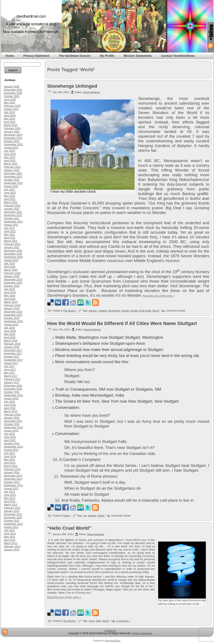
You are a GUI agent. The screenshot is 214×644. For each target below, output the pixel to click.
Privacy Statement (143, 633)
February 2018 (12, 344)
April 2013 (10, 501)
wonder (125, 311)
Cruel (92, 621)
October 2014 (12, 444)
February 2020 (12, 273)
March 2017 (11, 376)
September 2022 (13, 183)
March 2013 (11, 505)
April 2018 (10, 337)
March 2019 (11, 302)
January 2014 (12, 472)
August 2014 (11, 450)
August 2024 (11, 109)
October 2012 (12, 521)
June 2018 (10, 331)
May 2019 (10, 296)
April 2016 (10, 408)
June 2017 (10, 370)
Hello (98, 621)
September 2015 (13, 427)
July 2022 (9, 190)
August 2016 (11, 399)
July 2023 (9, 151)
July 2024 (9, 112)
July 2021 (9, 228)
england (102, 311)
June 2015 (10, 437)
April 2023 (10, 161)
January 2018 (12, 347)
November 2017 (13, 354)
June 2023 (10, 154)
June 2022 (10, 193)
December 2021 (13, 212)
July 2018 (9, 328)
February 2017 (12, 379)
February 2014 (12, 469)
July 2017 (9, 366)
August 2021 (11, 225)
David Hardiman (91, 92)
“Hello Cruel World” (69, 528)
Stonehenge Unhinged (72, 86)
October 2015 (12, 424)
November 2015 (13, 421)
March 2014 (11, 466)
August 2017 (11, 363)
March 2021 (11, 241)
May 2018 (10, 334)
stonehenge (114, 311)
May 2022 (10, 196)
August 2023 (11, 148)
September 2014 (13, 447)
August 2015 (11, 431)
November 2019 (13, 283)
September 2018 (13, 321)
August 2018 (11, 325)
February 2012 (12, 546)
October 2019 (12, 286)
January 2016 (12, 418)
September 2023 (13, 144)
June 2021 (10, 231)
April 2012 (10, 540)
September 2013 (13, 485)
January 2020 (12, 276)
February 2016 (12, 415)
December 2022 (13, 173)
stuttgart (92, 516)
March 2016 (11, 411)
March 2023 (11, 164)
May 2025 (10, 103)
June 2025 (10, 99)
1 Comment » (123, 621)
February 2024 (12, 128)
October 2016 (12, 392)
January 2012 (12, 550)
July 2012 (9, 530)
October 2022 (12, 180)
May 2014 (10, 460)
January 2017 (12, 382)
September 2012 (13, 524)
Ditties (66, 516)
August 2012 (11, 527)
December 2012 (13, 514)
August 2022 (11, 186)
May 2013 (10, 498)
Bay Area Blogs (113, 641)
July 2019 (9, 289)
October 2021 (12, 218)
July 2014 (9, 453)
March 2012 (11, 543)
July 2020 (9, 263)
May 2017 (10, 373)
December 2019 (13, 280)
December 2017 (13, 350)
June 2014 (10, 456)
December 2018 (13, 312)
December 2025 (13, 90)
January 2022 (12, 209)
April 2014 (10, 463)
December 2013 (13, 476)
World (155, 311)
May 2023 (10, 157)
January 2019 (12, 308)
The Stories (69, 311)
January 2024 (12, 132)
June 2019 (10, 292)
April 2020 (10, 267)
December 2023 (13, 135)
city (85, 516)
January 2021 (12, 247)
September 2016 (13, 395)
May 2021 (10, 235)
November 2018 (13, 315)
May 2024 (10, 119)
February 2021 (12, 244)
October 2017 (12, 357)
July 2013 (9, 492)
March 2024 (11, 125)
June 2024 (10, 116)
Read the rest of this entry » (158, 296)
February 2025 (12, 106)
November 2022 (13, 177)
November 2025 (13, 93)
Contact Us (110, 630)
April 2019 (10, 299)
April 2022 (10, 199)
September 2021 (13, 222)
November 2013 (13, 479)
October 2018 (12, 318)
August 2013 (11, 489)
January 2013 (12, 511)
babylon (93, 311)
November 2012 (13, 518)
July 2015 (9, 434)
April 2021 (10, 238)
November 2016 (13, 389)
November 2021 (13, 215)
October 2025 (12, 96)
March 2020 (11, 270)
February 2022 (12, 206)
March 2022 (11, 202)
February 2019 (12, 305)
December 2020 (13, 251)
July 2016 (9, 402)
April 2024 (10, 122)
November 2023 (13, 138)
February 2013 (12, 508)
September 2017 (13, 360)
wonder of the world (141, 311)
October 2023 (12, 141)
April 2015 (10, 440)
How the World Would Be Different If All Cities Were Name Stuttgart (122, 323)
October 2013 (12, 482)
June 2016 (10, 405)
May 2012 (10, 537)
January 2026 (12, 87)
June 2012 (10, 534)
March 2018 (11, 341)
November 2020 (13, 254)
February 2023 (12, 167)
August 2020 (11, 260)
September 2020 (13, 257)
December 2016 (13, 386)
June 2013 (10, 495)
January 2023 (12, 170)
